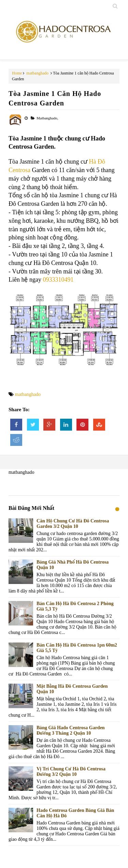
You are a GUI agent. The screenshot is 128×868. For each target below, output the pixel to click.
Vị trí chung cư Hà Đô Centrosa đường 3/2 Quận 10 (71, 772)
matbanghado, (47, 118)
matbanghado (37, 73)
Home (17, 73)
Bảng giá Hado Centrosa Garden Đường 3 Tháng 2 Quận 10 (71, 730)
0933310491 (58, 280)
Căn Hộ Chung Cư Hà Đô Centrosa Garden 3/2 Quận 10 (73, 524)
